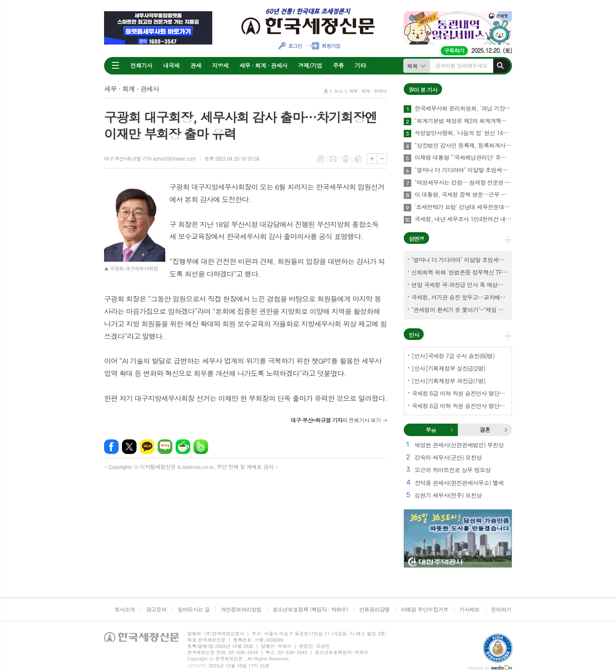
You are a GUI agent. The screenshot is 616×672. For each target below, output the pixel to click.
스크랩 (358, 159)
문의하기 (501, 609)
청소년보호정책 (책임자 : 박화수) (310, 609)
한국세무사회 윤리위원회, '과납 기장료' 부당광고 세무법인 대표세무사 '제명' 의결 (463, 109)
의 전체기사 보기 (336, 420)
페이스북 (111, 447)
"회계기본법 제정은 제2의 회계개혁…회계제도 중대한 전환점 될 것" (463, 121)
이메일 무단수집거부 (425, 609)
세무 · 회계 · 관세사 (263, 65)
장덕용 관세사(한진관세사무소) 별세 (459, 483)
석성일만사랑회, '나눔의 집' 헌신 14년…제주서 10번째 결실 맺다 (463, 133)
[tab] (431, 430)
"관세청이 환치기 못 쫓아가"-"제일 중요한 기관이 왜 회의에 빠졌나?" (460, 310)
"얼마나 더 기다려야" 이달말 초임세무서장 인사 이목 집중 (463, 170)
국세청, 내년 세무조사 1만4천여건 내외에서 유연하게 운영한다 (463, 219)
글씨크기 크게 (372, 159)
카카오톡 (147, 447)
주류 (338, 65)
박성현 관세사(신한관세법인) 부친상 (459, 445)
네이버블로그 (165, 447)
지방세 (220, 65)
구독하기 (454, 51)
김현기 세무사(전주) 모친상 (448, 495)
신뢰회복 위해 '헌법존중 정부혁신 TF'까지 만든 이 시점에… (460, 272)
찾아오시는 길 (194, 609)
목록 (320, 159)
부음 (452, 430)
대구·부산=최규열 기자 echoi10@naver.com (150, 158)
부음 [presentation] (431, 430)
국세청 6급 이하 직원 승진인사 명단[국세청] (460, 393)
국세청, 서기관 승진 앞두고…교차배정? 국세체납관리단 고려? (460, 297)
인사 (414, 335)
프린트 (345, 159)
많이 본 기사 (423, 90)
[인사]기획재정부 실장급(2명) (448, 368)
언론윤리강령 (374, 609)
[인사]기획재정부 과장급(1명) (448, 381)
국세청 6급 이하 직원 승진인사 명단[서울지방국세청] (460, 406)
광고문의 (156, 609)
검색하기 (500, 66)
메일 (333, 159)
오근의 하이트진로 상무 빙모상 (453, 470)
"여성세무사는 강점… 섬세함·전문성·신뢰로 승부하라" (463, 183)
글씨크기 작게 (382, 159)
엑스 (129, 447)
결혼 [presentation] (485, 430)
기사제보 (469, 609)
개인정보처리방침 (241, 609)
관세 (196, 65)
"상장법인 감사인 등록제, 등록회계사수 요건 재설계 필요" (463, 146)
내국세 (171, 65)
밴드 (201, 447)
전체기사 (141, 65)
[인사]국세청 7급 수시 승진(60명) (453, 356)
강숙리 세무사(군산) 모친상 (448, 457)
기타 (360, 65)
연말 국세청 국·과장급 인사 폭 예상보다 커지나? (460, 285)
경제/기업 (310, 65)
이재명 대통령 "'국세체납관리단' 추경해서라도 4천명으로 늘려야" (463, 158)
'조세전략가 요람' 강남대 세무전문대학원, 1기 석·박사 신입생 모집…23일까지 (463, 207)
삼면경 (416, 239)
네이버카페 (183, 447)
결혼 (506, 430)
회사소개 (125, 609)
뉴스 (339, 91)
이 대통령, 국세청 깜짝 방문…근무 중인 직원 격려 (463, 195)
